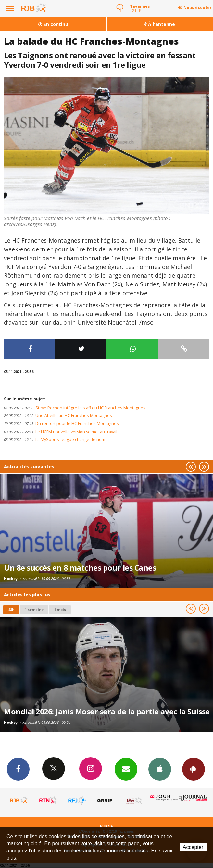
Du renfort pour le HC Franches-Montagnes (61, 424)
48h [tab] (11, 610)
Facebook (18, 769)
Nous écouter (198, 8)
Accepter (193, 847)
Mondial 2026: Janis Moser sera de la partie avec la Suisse (107, 712)
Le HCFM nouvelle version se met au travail (61, 432)
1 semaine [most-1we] (34, 610)
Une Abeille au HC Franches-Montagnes (58, 416)
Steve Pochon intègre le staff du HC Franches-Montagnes (75, 408)
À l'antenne (160, 24)
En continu (53, 24)
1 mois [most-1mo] (60, 610)
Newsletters (126, 769)
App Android (194, 769)
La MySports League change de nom (55, 440)
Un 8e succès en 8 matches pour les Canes (80, 568)
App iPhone (160, 769)
